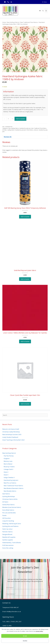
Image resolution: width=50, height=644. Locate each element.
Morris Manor (8, 464)
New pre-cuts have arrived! (11, 429)
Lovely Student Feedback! (10, 437)
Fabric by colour (7, 529)
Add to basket (20, 119)
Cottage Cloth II (8, 469)
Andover (36, 130)
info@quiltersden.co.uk (14, 612)
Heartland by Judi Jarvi (21, 130)
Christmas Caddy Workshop (11, 432)
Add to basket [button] (25, 217)
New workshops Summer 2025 (12, 434)
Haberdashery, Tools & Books (12, 543)
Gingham (7, 458)
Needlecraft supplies (9, 537)
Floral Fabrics (30, 130)
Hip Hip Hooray (9, 456)
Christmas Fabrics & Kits (10, 499)
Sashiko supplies (8, 540)
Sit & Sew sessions (8, 545)
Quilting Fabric (11, 130)
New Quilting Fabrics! (13, 22)
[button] (45, 29)
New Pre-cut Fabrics (10, 483)
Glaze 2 (6, 472)
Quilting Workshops (9, 496)
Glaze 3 (6, 475)
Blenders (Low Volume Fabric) (12, 507)
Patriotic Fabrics (7, 532)
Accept (25, 636)
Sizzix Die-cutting (8, 548)
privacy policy (39, 631)
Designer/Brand (7, 534)
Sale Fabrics (6, 494)
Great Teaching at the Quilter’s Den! (13, 440)
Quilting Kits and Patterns (10, 526)
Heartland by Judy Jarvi (25, 128)
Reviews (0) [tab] (8, 137)
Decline (25, 641)
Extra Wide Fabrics (8, 510)
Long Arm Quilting (8, 521)
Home (4, 22)
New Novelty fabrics (10, 491)
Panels (4, 515)
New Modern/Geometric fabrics (14, 488)
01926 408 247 (14, 607)
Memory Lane (8, 461)
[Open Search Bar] (43, 11)
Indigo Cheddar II (9, 477)
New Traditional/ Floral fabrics (29, 22)
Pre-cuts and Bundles (9, 513)
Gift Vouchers (7, 518)
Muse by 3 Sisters (9, 467)
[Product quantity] (8, 119)
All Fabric (5, 130)
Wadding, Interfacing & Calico (12, 524)
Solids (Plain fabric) (8, 505)
